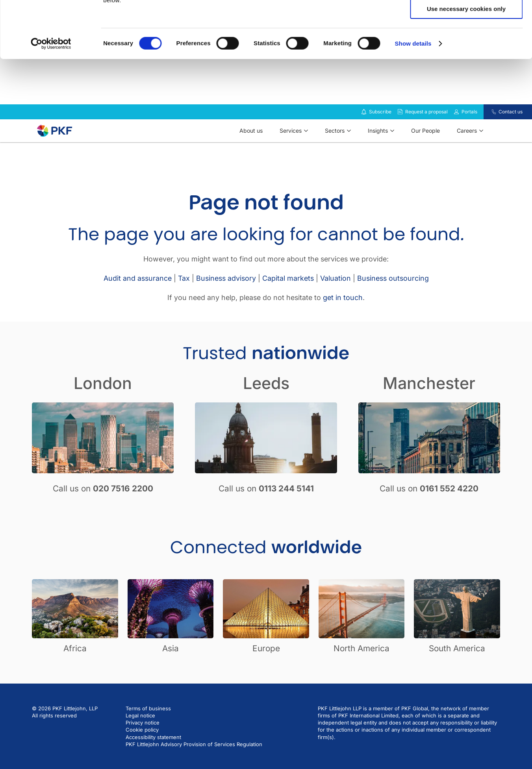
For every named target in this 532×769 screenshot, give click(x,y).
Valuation (336, 290)
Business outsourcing (393, 290)
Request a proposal (426, 123)
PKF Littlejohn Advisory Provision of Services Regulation (194, 756)
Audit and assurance (138, 290)
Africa (75, 660)
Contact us (511, 123)
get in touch (343, 309)
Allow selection (466, 43)
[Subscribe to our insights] (364, 123)
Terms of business (148, 720)
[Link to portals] (456, 123)
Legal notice (140, 727)
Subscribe (380, 123)
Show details (413, 100)
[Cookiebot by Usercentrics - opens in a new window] (51, 100)
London (103, 395)
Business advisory (226, 290)
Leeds (266, 395)
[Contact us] (489, 123)
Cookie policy (142, 741)
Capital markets (288, 290)
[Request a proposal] (400, 123)
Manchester (429, 395)
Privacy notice (143, 734)
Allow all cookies (466, 19)
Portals (469, 123)
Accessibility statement (153, 749)
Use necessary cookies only (466, 66)
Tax (184, 290)
